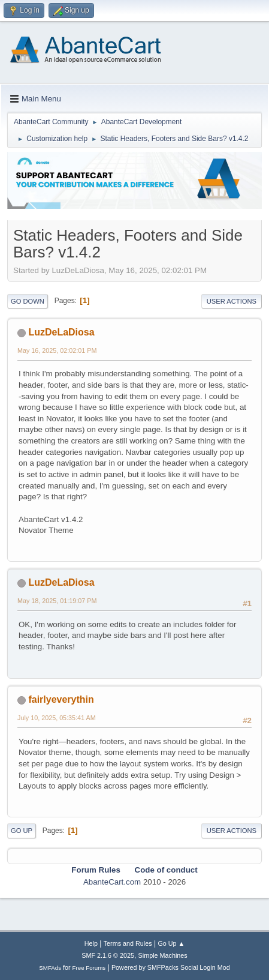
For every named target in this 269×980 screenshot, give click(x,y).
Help (91, 943)
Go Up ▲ (171, 943)
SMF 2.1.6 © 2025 (108, 955)
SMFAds (50, 968)
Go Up (22, 831)
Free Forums (89, 968)
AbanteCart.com (112, 882)
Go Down (28, 301)
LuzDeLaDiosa (61, 332)
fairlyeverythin (61, 699)
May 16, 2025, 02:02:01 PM (57, 350)
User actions (232, 301)
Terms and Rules (128, 943)
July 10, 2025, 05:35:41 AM (57, 718)
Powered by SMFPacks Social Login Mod (171, 967)
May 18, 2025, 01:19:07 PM (57, 601)
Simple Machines (163, 955)
